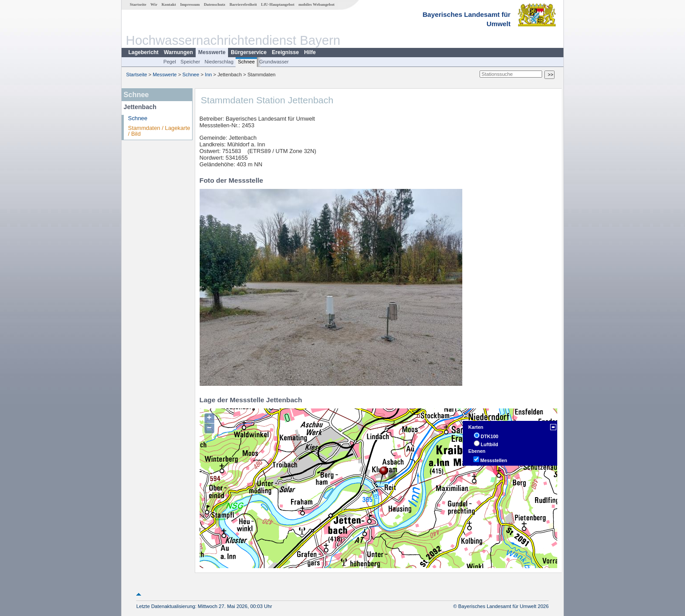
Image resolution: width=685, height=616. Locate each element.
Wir (154, 4)
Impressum (190, 4)
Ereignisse (285, 52)
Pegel (170, 62)
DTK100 (490, 436)
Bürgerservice (249, 52)
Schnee (246, 62)
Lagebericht (143, 52)
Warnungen (178, 52)
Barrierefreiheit (243, 4)
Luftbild (490, 444)
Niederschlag (219, 62)
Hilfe (310, 52)
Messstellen (494, 460)
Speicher (190, 62)
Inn (209, 75)
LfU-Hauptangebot (278, 4)
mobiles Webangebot (317, 4)
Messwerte (212, 52)
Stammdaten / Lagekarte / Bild (159, 131)
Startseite (138, 4)
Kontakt (169, 4)
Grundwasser (274, 62)
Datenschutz (215, 4)
